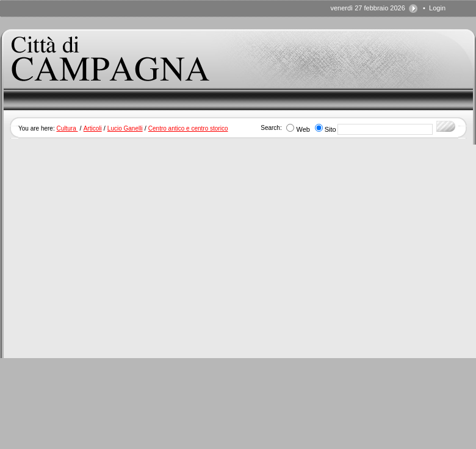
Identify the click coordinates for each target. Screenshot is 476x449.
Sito (330, 129)
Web (303, 129)
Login (437, 8)
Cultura (67, 128)
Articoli (93, 128)
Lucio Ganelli (125, 128)
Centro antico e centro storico (188, 128)
